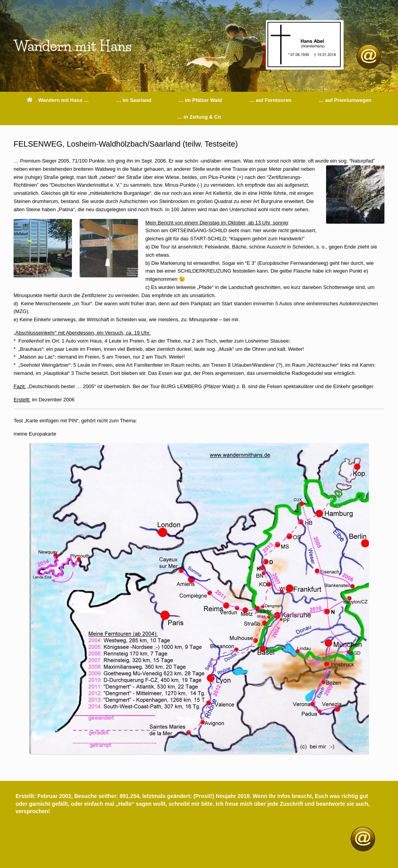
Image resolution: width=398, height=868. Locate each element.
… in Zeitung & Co (199, 117)
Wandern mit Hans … (58, 100)
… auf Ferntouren (270, 100)
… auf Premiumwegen (345, 100)
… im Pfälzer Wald (200, 100)
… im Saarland (134, 100)
